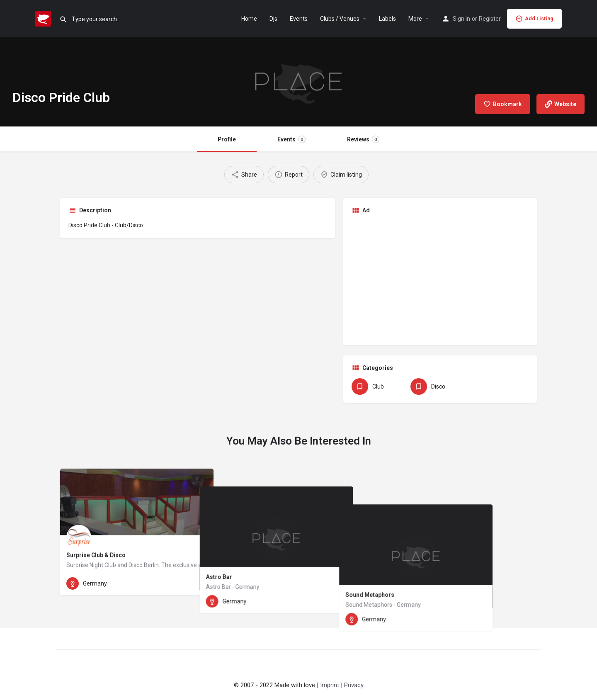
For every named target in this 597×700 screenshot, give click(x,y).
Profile (227, 139)
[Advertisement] (440, 279)
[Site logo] (44, 18)
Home (249, 19)
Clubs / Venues (340, 19)
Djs (273, 19)
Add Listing (534, 19)
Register (490, 19)
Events (299, 19)
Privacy (354, 685)
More (415, 19)
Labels (387, 19)
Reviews (363, 139)
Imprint (330, 685)
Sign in (461, 19)
